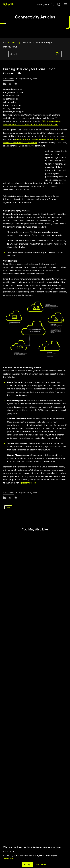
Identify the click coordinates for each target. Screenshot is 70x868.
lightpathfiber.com (28, 483)
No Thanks (41, 864)
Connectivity (14, 42)
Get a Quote (43, 4)
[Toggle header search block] (59, 5)
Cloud (8, 507)
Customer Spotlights (44, 42)
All (4, 42)
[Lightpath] (8, 4)
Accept (28, 864)
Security (27, 42)
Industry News (10, 47)
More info (9, 858)
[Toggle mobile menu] (65, 5)
